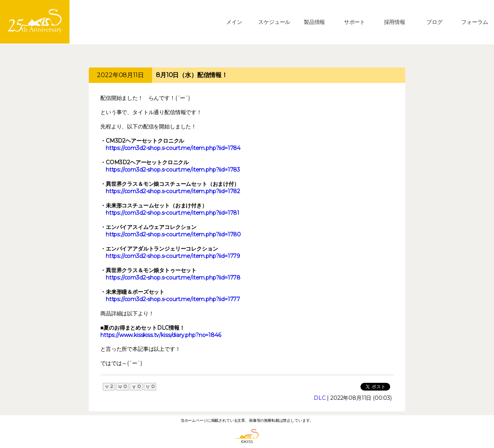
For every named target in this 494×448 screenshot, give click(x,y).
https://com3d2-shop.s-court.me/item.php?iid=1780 (173, 234)
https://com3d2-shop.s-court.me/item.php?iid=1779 (173, 256)
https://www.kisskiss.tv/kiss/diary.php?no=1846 (161, 335)
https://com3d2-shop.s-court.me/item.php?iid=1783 (173, 170)
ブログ (435, 22)
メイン (234, 22)
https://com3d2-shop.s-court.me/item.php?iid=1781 (173, 213)
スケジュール (274, 22)
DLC (320, 398)
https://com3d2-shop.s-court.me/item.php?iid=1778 (173, 278)
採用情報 (395, 22)
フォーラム (475, 22)
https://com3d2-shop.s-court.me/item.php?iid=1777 (173, 299)
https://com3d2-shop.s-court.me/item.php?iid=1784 (173, 148)
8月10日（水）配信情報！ (192, 75)
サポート (354, 22)
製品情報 (314, 22)
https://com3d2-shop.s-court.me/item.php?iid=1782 (173, 191)
